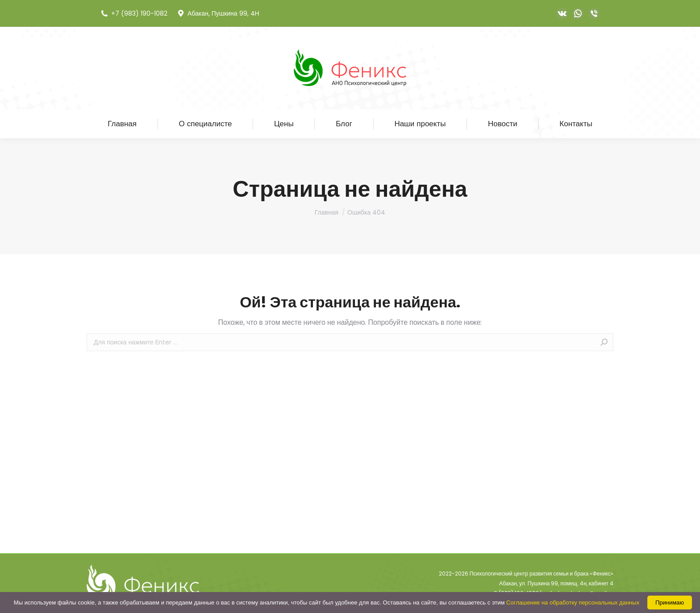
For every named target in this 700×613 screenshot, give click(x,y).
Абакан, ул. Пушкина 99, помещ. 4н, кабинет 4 (556, 583)
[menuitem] (122, 124)
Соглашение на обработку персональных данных (573, 603)
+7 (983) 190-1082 (134, 13)
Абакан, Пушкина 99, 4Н (218, 13)
